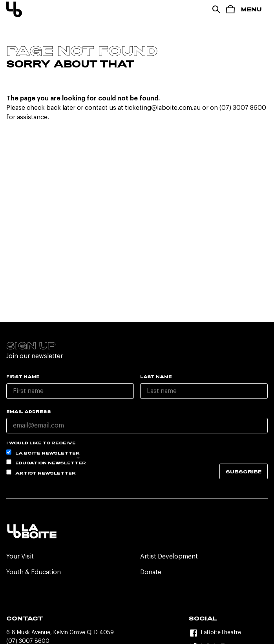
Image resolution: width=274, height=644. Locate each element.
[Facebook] (228, 633)
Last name (156, 377)
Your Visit (20, 557)
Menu (251, 9)
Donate (151, 572)
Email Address (29, 411)
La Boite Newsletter (43, 452)
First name (23, 377)
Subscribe (244, 471)
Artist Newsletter (41, 472)
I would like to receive (41, 443)
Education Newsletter (46, 462)
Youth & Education (34, 572)
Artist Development (169, 557)
